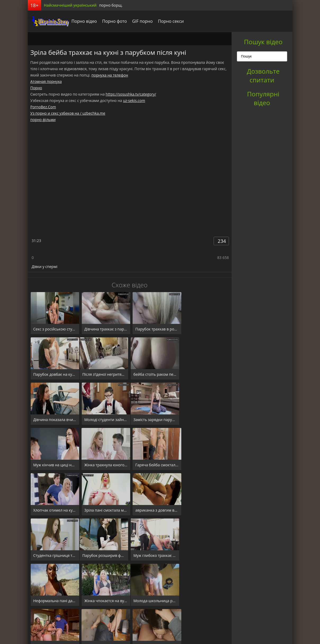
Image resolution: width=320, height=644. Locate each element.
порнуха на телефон (110, 75)
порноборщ (48, 21)
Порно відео (83, 21)
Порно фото (113, 21)
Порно (36, 88)
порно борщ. (111, 5)
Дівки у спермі (45, 267)
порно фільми (43, 120)
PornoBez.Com (43, 107)
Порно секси (169, 21)
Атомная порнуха (46, 81)
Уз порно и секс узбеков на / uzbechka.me (68, 113)
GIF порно (141, 21)
